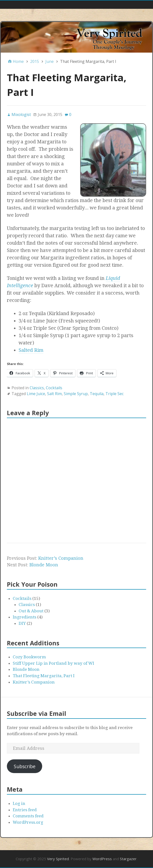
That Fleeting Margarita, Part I (44, 676)
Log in (19, 803)
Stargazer (128, 859)
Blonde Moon (44, 565)
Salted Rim (31, 350)
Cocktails (54, 388)
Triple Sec (115, 394)
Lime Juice (36, 394)
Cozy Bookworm (29, 657)
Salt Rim (54, 394)
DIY (22, 623)
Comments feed (28, 816)
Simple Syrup (76, 394)
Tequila (97, 394)
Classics (37, 388)
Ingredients (25, 617)
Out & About (31, 611)
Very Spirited (58, 859)
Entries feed (25, 810)
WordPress (102, 859)
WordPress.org (28, 822)
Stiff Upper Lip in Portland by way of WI (53, 663)
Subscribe (25, 766)
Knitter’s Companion (61, 558)
